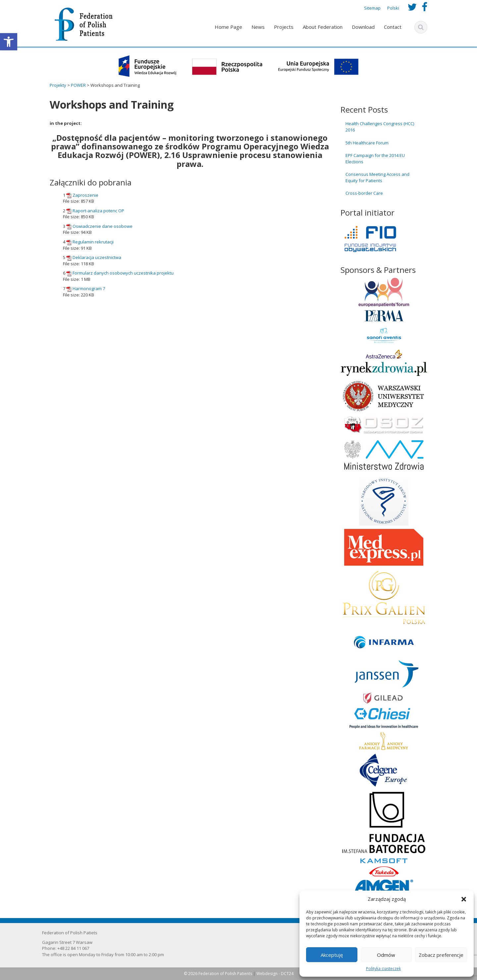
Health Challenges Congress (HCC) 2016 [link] (380, 127)
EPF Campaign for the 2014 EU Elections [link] (375, 158)
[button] (464, 899)
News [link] (258, 27)
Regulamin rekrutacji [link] (93, 242)
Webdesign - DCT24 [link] (275, 974)
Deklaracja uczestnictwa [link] (97, 257)
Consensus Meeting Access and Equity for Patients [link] (377, 177)
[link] (9, 42)
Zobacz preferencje (441, 955)
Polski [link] (393, 8)
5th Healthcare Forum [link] (367, 143)
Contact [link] (393, 27)
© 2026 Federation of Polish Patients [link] (218, 974)
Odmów (386, 955)
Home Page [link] (228, 27)
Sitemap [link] (372, 8)
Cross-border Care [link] (364, 193)
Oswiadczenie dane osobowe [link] (103, 226)
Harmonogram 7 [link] (89, 288)
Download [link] (363, 27)
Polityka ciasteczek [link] (383, 969)
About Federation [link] (323, 27)
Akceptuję (332, 955)
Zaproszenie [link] (85, 195)
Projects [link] (284, 27)
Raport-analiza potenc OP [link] (98, 211)
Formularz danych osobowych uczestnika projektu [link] (123, 273)
